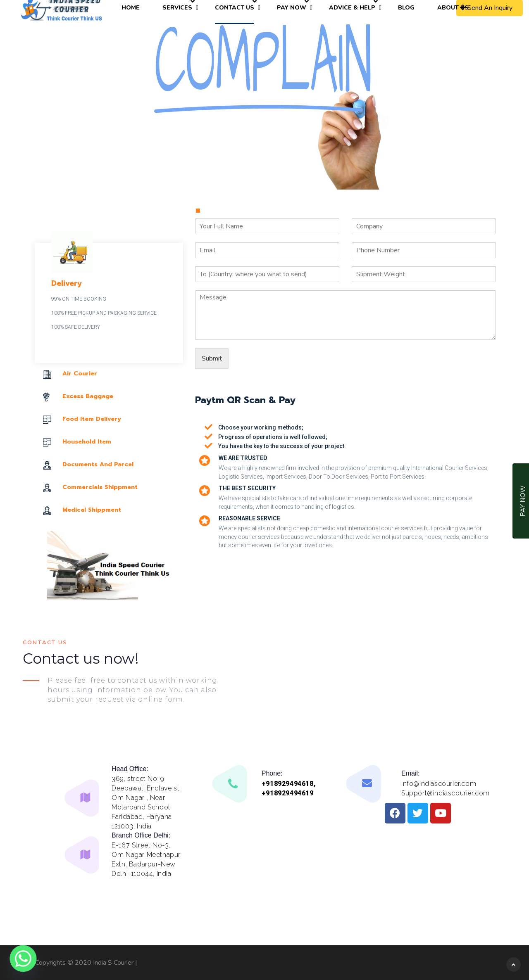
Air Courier (80, 374)
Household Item (87, 442)
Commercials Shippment (100, 487)
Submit (212, 358)
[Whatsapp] (23, 959)
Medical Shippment (92, 510)
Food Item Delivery (92, 419)
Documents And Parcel (98, 464)
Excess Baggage (88, 396)
